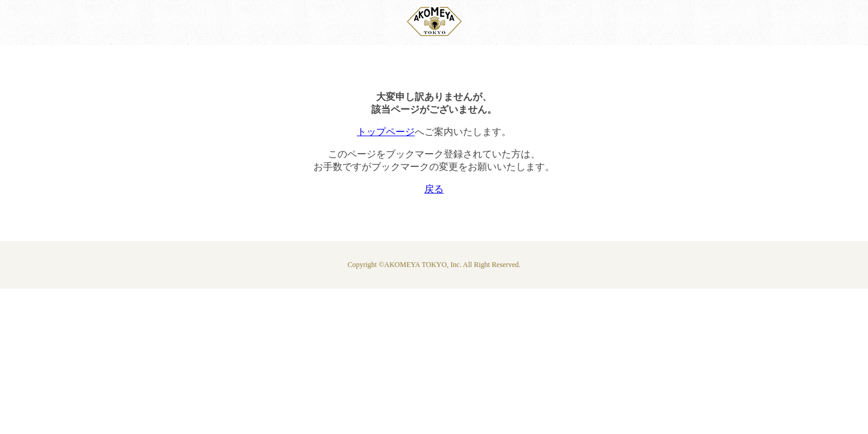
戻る (434, 189)
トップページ (386, 132)
